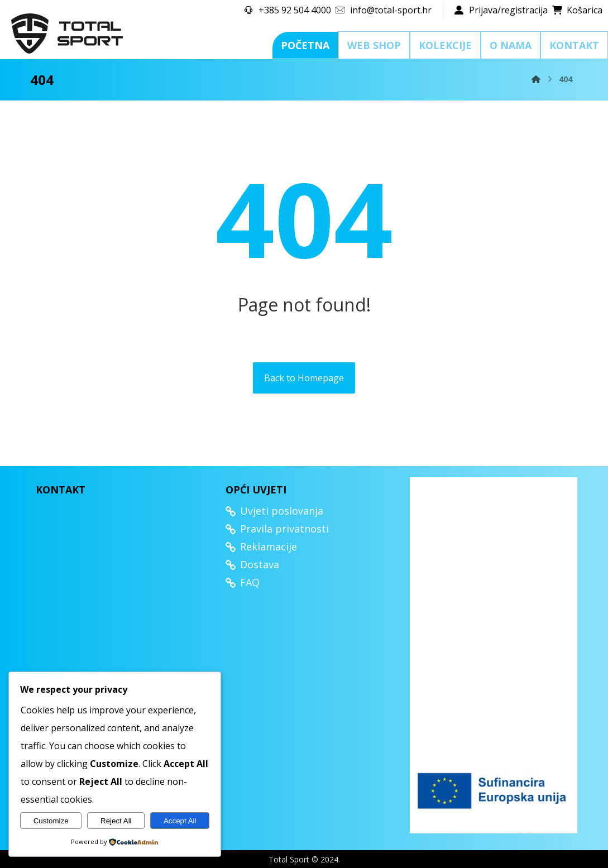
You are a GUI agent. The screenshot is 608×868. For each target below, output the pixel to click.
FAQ (243, 582)
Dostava (252, 564)
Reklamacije (261, 546)
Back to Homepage (304, 378)
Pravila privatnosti (277, 529)
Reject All (116, 821)
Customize (51, 821)
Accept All (180, 821)
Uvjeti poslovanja (274, 511)
